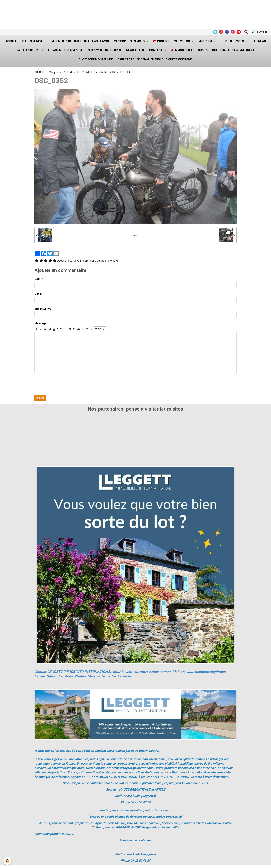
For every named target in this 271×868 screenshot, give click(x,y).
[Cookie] (7, 861)
